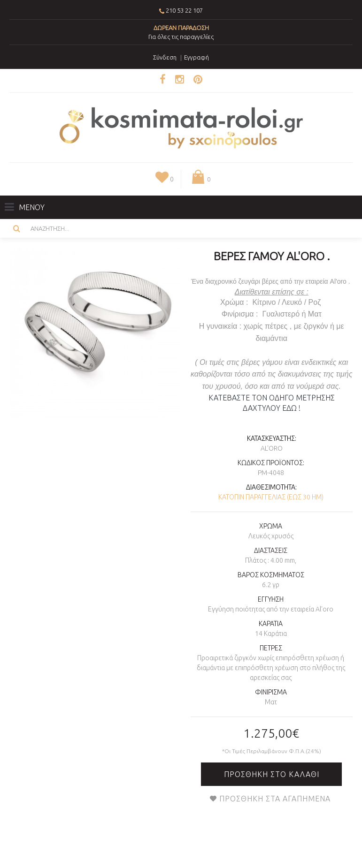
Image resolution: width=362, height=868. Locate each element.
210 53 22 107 (184, 10)
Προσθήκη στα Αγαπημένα (275, 799)
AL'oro (272, 448)
